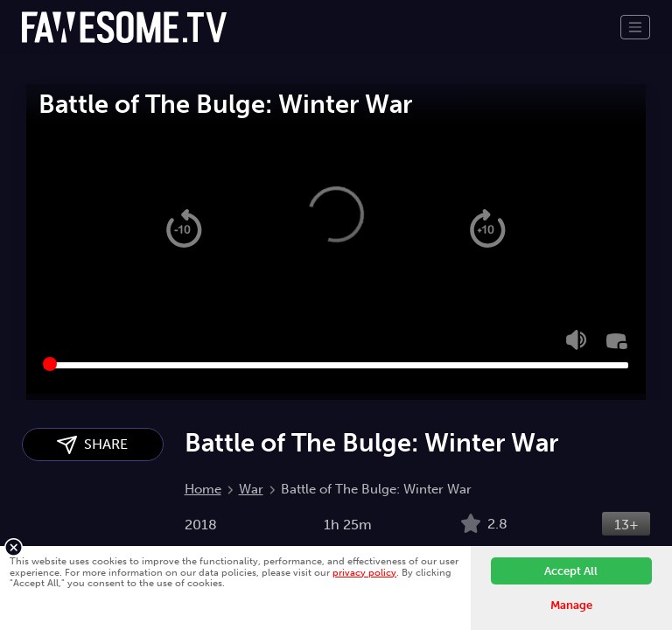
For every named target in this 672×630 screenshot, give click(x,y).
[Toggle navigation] (635, 27)
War (251, 489)
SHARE (92, 445)
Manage (571, 605)
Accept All (571, 571)
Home (203, 489)
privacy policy (364, 572)
